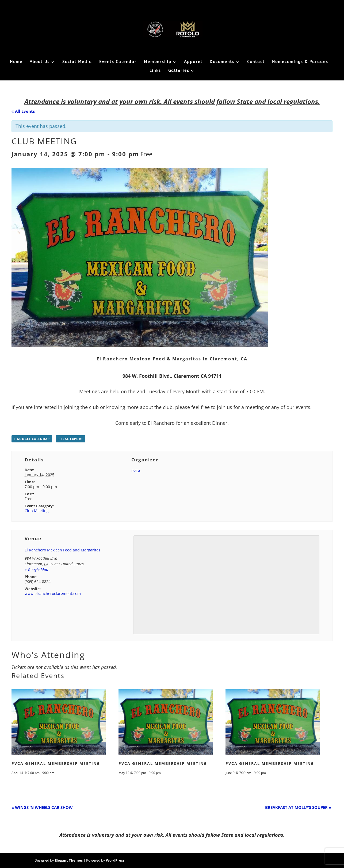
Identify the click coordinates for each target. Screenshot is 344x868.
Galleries (179, 71)
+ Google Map (36, 569)
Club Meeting (37, 511)
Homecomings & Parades (300, 62)
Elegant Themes (69, 860)
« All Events (23, 111)
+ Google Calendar (32, 439)
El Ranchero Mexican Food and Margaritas (62, 550)
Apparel (193, 62)
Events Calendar (118, 62)
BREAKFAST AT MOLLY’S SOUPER (298, 807)
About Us (40, 62)
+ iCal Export (71, 439)
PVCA (136, 471)
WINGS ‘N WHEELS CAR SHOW (42, 807)
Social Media (77, 62)
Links (155, 71)
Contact (256, 62)
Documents (222, 62)
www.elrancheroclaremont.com (53, 593)
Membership (158, 62)
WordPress (115, 860)
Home (16, 62)
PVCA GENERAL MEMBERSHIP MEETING (56, 763)
